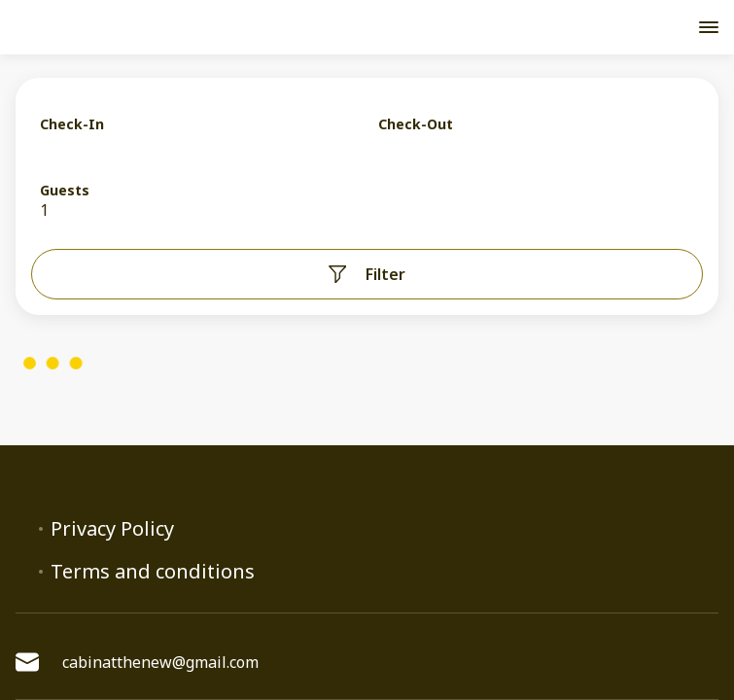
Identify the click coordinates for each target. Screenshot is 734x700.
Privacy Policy (112, 529)
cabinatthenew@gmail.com (137, 662)
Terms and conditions (153, 572)
